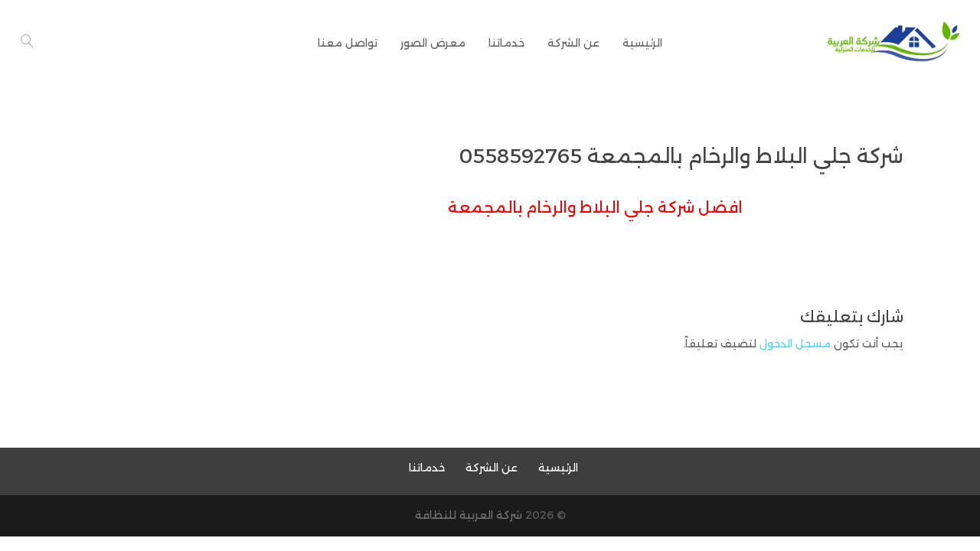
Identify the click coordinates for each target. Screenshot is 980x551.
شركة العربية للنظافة (469, 515)
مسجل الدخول (795, 344)
